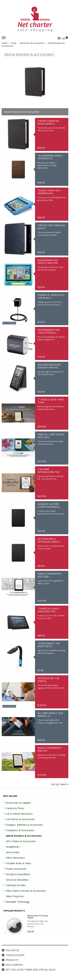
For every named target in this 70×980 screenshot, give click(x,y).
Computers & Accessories (20, 830)
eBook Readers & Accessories (24, 836)
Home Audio (13, 852)
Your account (15, 955)
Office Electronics (15, 858)
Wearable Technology (18, 902)
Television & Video (16, 885)
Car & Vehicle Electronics (19, 814)
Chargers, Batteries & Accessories (24, 825)
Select (63, 784)
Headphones (13, 847)
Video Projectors (15, 896)
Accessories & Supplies (18, 803)
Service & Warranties (17, 880)
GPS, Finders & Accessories (21, 841)
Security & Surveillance (18, 874)
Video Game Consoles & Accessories (26, 891)
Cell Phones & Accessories (20, 819)
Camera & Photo (15, 808)
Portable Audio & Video (19, 863)
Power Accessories (16, 869)
